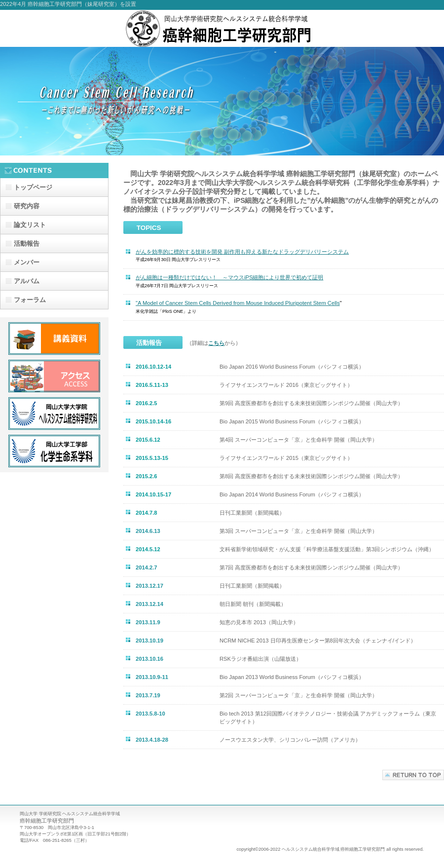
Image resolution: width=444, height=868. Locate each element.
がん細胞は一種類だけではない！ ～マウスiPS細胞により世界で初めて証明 (229, 277)
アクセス (54, 376)
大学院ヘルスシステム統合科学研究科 (54, 414)
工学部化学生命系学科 (54, 451)
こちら (216, 343)
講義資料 (54, 339)
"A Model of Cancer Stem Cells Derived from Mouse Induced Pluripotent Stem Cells (238, 303)
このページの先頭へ (413, 775)
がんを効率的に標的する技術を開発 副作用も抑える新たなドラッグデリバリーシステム (242, 252)
